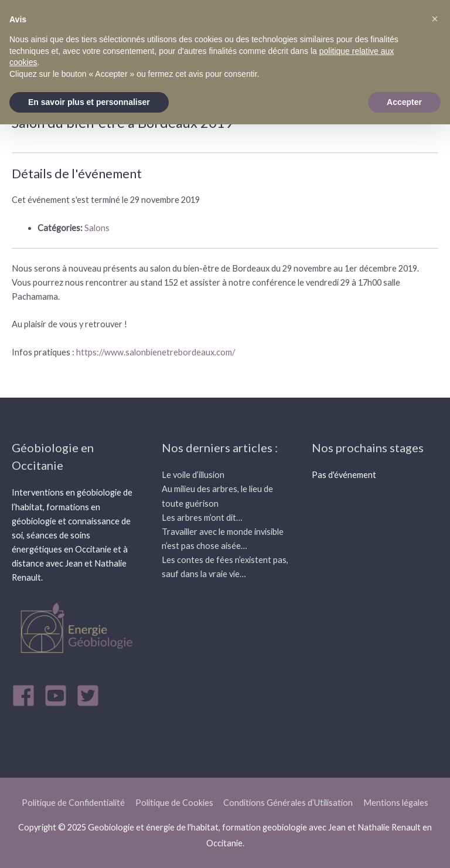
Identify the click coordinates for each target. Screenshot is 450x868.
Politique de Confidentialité (73, 803)
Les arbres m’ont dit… (202, 518)
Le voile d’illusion (193, 475)
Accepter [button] (404, 102)
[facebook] (27, 696)
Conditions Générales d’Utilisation (288, 803)
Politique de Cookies (174, 803)
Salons (97, 228)
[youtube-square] (59, 696)
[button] (435, 19)
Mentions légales (396, 803)
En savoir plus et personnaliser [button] (89, 102)
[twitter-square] (91, 696)
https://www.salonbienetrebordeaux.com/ (155, 352)
